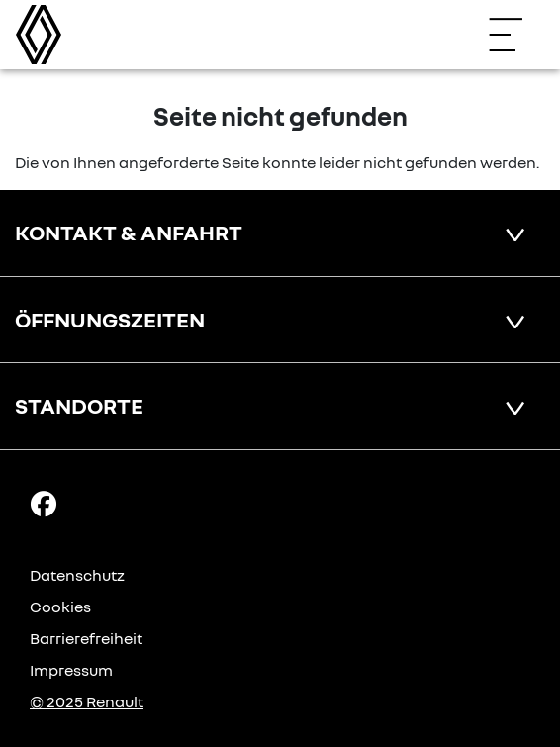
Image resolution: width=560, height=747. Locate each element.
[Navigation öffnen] (515, 35)
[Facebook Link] (44, 503)
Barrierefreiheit (86, 638)
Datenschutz (77, 575)
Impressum (71, 670)
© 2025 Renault (87, 701)
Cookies (60, 607)
